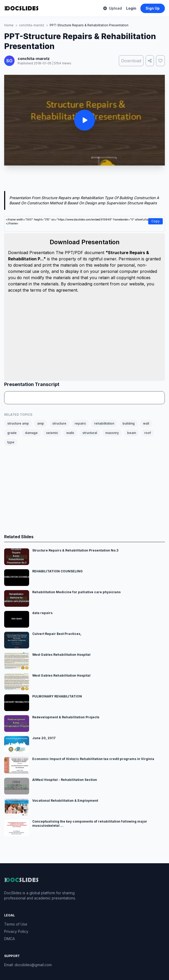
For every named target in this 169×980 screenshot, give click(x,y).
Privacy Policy (16, 931)
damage (31, 433)
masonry (112, 433)
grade (12, 433)
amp (41, 423)
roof (148, 433)
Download (131, 61)
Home (9, 25)
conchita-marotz (32, 25)
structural (90, 433)
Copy (155, 221)
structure (59, 423)
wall (146, 423)
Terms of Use (16, 924)
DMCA (9, 939)
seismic (52, 433)
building (129, 423)
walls (70, 433)
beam (132, 433)
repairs (80, 423)
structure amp (18, 423)
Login (131, 8)
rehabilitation (104, 423)
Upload (113, 8)
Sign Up (153, 8)
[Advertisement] (84, 179)
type (11, 442)
